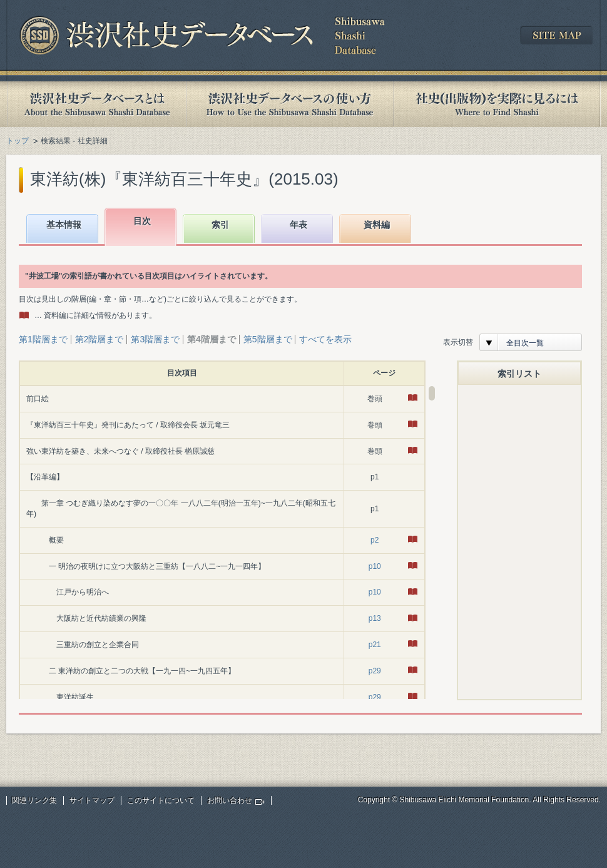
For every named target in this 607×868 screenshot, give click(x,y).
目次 (142, 221)
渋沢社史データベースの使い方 (290, 104)
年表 (298, 225)
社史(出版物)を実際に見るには (497, 104)
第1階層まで (43, 339)
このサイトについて (161, 800)
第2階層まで (99, 339)
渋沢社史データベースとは (96, 104)
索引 (220, 225)
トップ (18, 141)
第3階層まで (155, 339)
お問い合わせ (230, 800)
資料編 (377, 225)
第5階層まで (268, 339)
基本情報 (64, 225)
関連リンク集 (34, 800)
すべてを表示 (325, 339)
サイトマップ (92, 800)
